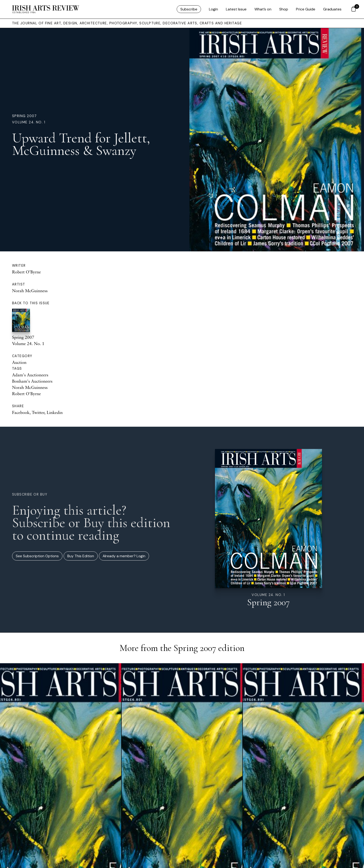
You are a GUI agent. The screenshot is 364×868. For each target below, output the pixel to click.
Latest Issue (236, 9)
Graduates (332, 9)
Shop (284, 9)
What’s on (263, 9)
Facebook (21, 412)
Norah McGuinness (30, 291)
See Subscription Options (37, 556)
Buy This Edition (81, 556)
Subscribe (189, 9)
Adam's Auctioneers (30, 375)
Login (213, 9)
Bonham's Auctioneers (32, 381)
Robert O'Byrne (26, 394)
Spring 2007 (24, 116)
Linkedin (55, 412)
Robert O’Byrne (26, 272)
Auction (19, 362)
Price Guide (306, 9)
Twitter (38, 412)
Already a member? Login (124, 556)
